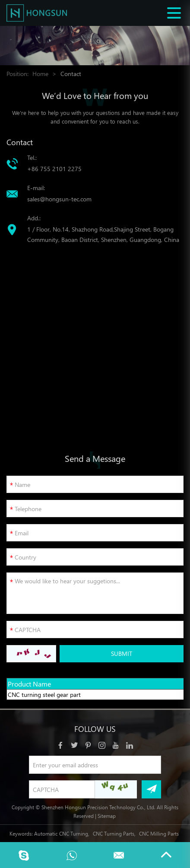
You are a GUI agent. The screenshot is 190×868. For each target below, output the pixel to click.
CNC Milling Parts (159, 833)
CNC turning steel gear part (44, 695)
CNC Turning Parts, (114, 833)
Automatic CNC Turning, (62, 833)
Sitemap (107, 816)
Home (40, 74)
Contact (71, 74)
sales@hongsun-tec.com (59, 199)
